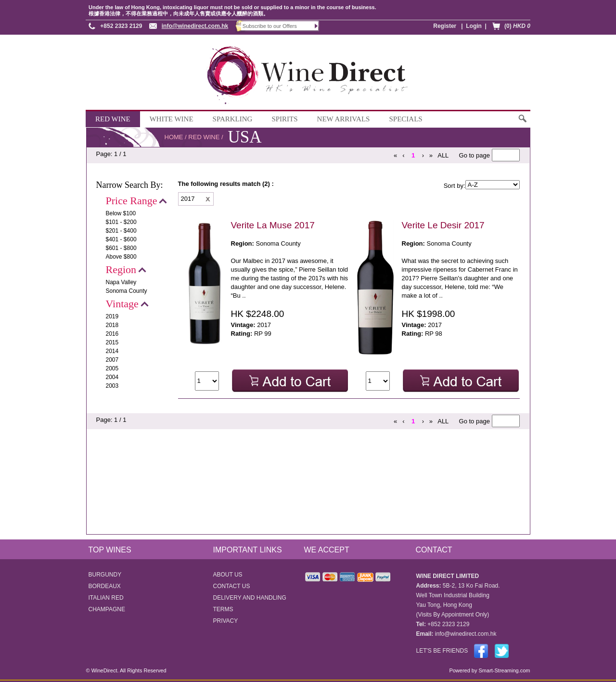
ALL (443, 155)
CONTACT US (232, 586)
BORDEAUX (105, 586)
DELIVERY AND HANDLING (250, 598)
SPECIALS (405, 119)
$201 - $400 (121, 231)
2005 (112, 368)
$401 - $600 (121, 239)
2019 (112, 316)
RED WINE (113, 119)
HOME (174, 137)
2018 (112, 325)
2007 (112, 360)
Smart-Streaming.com (503, 670)
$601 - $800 (121, 248)
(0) (517, 26)
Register (445, 26)
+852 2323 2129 (121, 26)
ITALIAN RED (106, 598)
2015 (112, 342)
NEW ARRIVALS (344, 119)
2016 (112, 334)
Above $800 (121, 257)
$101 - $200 (121, 222)
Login (474, 26)
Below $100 (121, 213)
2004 (112, 377)
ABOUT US (228, 575)
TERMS (223, 609)
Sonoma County (127, 291)
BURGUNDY (105, 575)
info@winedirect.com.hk (195, 26)
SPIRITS (284, 119)
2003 (112, 386)
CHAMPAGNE (107, 609)
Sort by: (455, 186)
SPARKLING (233, 119)
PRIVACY (226, 621)
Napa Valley (121, 282)
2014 (112, 351)
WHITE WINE (172, 119)
